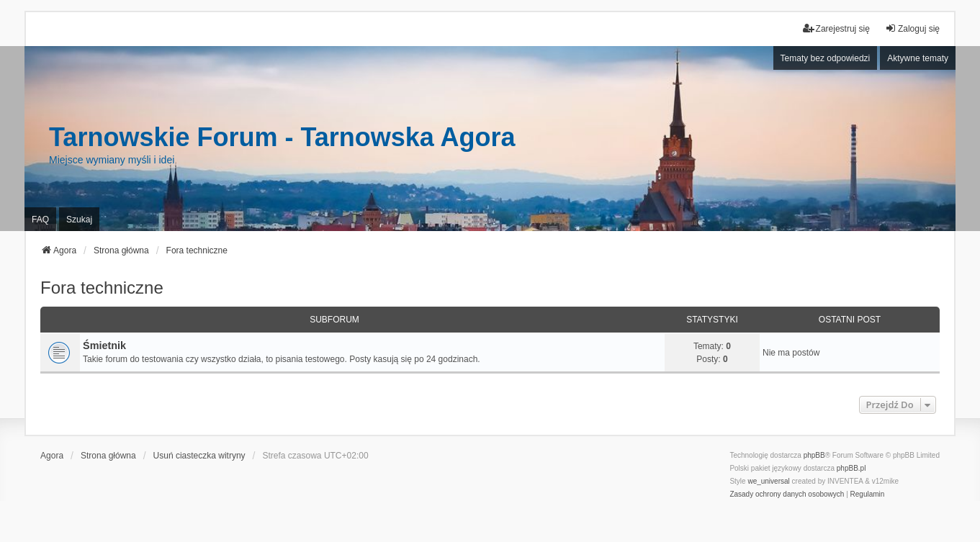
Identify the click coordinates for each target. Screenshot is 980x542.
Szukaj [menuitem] (79, 220)
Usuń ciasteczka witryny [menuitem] (199, 456)
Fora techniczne (102, 288)
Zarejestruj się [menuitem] (836, 28)
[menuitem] (787, 494)
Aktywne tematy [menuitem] (918, 58)
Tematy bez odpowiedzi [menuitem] (826, 58)
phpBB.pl (851, 468)
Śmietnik (104, 345)
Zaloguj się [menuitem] (912, 28)
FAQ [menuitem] (40, 220)
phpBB (814, 455)
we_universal (768, 481)
